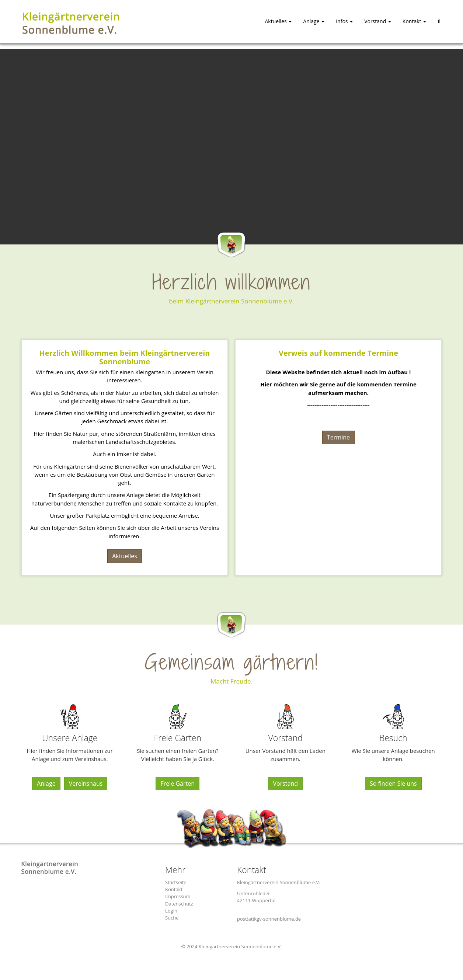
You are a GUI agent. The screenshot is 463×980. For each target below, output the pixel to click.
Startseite (176, 882)
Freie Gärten (177, 783)
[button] (272, 24)
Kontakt (174, 889)
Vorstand (285, 783)
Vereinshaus (86, 783)
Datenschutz (179, 904)
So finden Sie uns (393, 783)
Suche (172, 918)
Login (171, 911)
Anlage (46, 783)
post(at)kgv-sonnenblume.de (269, 919)
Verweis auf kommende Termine (338, 353)
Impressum (178, 896)
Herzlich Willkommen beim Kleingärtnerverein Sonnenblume (125, 357)
